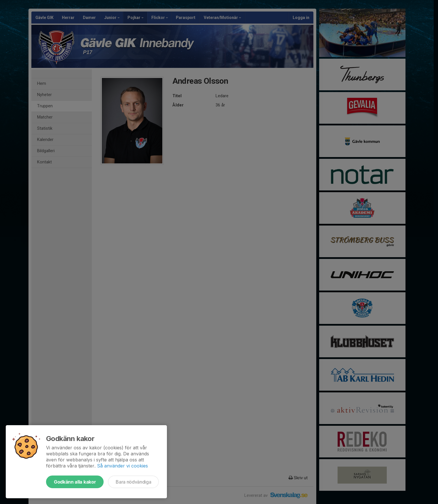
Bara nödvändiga (133, 482)
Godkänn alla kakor (75, 482)
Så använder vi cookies (122, 466)
